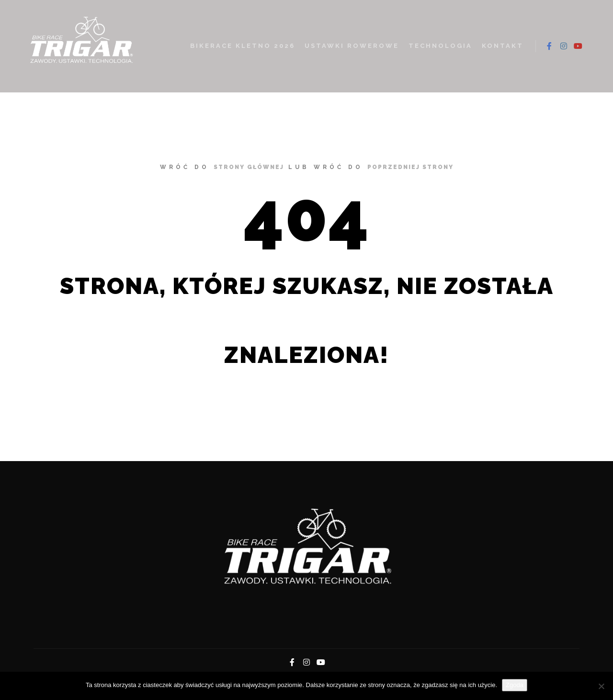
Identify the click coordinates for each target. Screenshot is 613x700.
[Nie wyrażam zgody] (601, 686)
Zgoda (515, 685)
